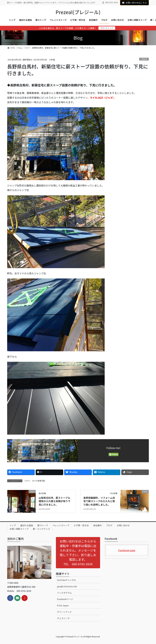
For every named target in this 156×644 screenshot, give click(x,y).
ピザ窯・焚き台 (81, 525)
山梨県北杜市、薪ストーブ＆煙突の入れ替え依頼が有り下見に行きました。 (55, 501)
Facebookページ (65, 599)
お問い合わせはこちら (135, 3)
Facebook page (127, 550)
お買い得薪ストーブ (19, 529)
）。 (103, 98)
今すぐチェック (107, 28)
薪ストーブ (43, 525)
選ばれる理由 (27, 525)
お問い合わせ (123, 525)
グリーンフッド (64, 612)
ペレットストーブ (61, 525)
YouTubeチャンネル (67, 580)
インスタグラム (64, 593)
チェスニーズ (63, 618)
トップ (13, 525)
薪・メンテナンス (41, 529)
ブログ (144, 59)
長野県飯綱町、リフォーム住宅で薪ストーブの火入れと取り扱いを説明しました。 (99, 501)
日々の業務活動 (39, 481)
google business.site (67, 586)
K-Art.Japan (63, 605)
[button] (78, 553)
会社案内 (97, 525)
